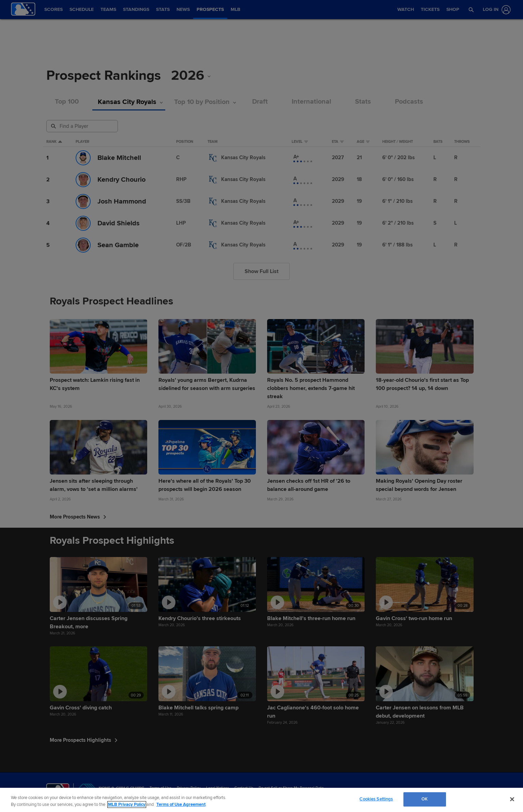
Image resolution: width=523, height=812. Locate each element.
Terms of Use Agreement (181, 805)
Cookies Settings (376, 799)
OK (425, 799)
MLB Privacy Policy (127, 805)
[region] (261, 800)
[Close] (512, 799)
